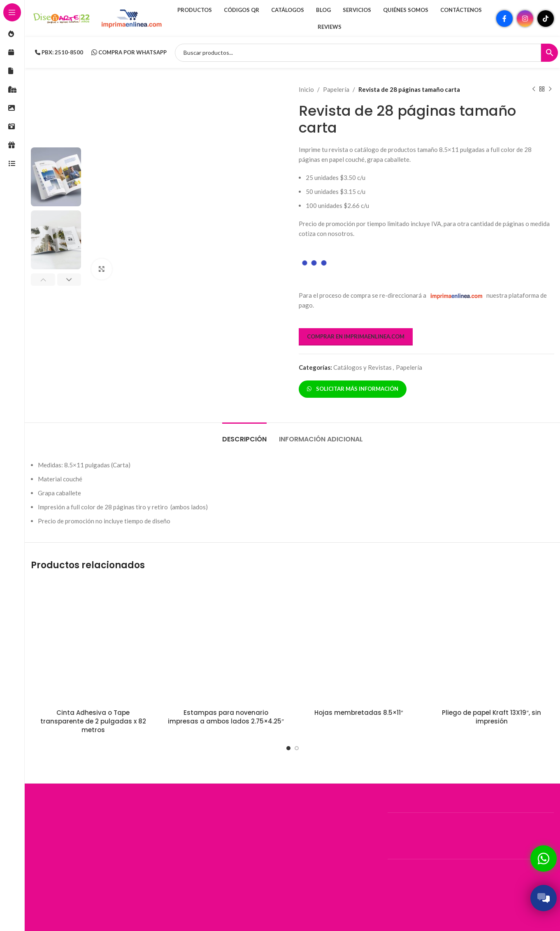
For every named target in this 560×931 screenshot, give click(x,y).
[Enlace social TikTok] (546, 19)
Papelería (336, 89)
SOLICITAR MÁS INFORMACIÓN (353, 389)
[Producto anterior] (533, 89)
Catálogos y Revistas (362, 367)
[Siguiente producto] (550, 89)
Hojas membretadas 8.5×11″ (359, 713)
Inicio (306, 89)
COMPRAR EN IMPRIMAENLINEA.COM (356, 336)
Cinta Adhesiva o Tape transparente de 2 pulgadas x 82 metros (93, 721)
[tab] (244, 435)
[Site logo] (62, 18)
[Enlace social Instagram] (525, 19)
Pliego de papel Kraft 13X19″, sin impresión (491, 717)
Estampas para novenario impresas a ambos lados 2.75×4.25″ (226, 717)
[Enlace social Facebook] (504, 19)
